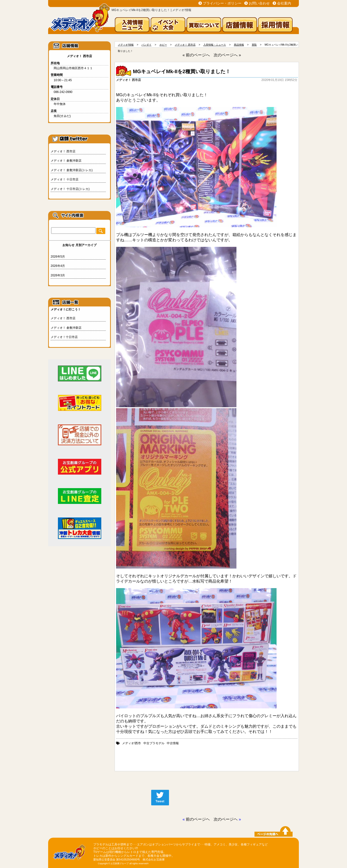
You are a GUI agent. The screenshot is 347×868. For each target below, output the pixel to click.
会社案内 (284, 3)
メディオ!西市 (132, 743)
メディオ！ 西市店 (63, 151)
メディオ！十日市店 (64, 337)
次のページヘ (226, 819)
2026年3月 (58, 275)
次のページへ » (227, 55)
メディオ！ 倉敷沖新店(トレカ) (72, 170)
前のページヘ (198, 819)
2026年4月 (58, 266)
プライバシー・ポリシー (222, 3)
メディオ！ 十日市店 (65, 179)
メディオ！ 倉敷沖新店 (66, 161)
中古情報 (173, 743)
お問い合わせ (259, 3)
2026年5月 (58, 257)
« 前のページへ (196, 55)
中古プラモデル (154, 743)
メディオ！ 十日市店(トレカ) (70, 189)
